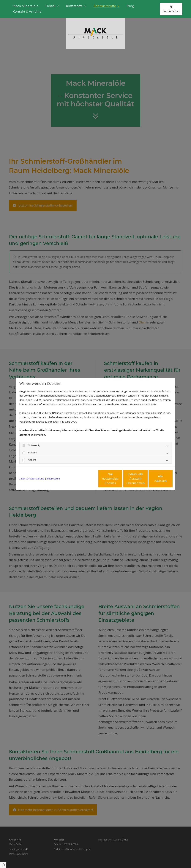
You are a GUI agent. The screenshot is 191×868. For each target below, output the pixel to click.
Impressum (53, 479)
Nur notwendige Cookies (85, 479)
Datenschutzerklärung (31, 479)
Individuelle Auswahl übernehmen (120, 479)
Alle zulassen (155, 479)
